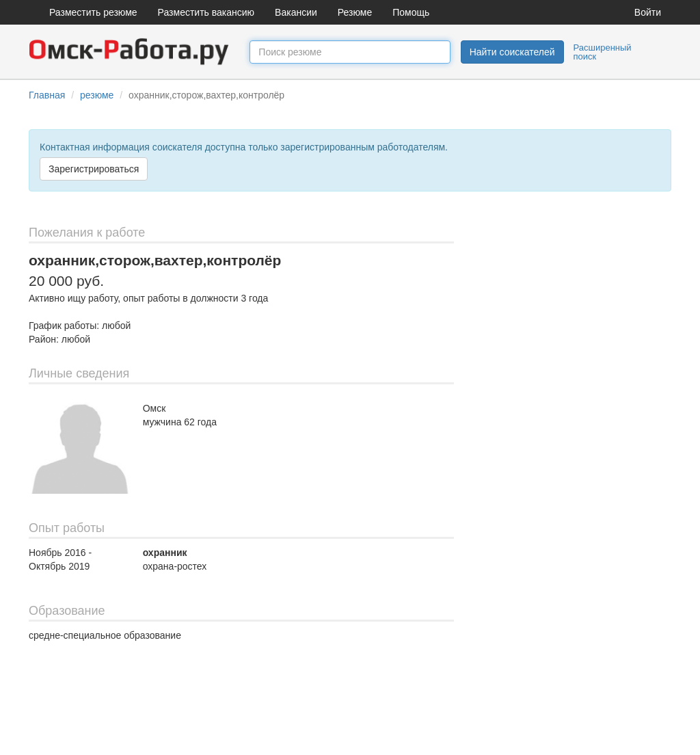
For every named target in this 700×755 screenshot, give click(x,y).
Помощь (411, 12)
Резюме (355, 12)
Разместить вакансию (206, 12)
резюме (97, 95)
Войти (648, 12)
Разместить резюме (93, 12)
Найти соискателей (512, 52)
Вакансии (296, 12)
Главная (47, 95)
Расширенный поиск (603, 52)
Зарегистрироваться (94, 169)
